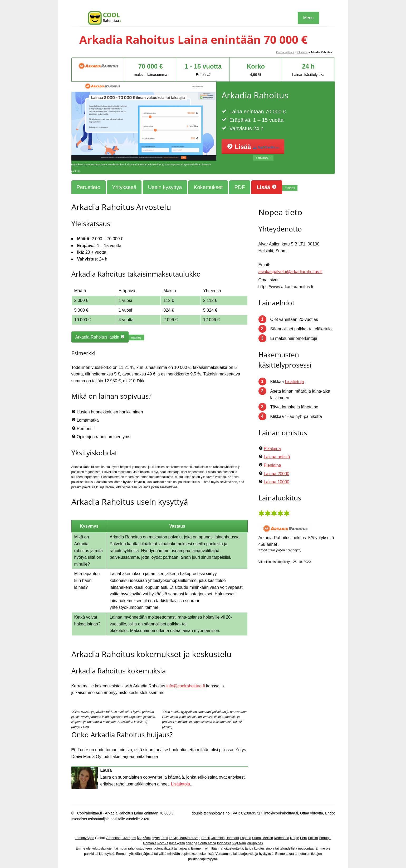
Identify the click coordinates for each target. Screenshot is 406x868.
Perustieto (89, 187)
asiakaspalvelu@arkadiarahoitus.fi (290, 272)
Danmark (232, 838)
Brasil (206, 838)
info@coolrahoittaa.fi (186, 686)
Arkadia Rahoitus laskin (100, 337)
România (150, 843)
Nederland (281, 838)
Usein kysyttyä (165, 187)
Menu (308, 18)
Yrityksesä (124, 187)
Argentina (114, 838)
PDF (240, 187)
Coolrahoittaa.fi (285, 52)
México (268, 838)
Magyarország (190, 838)
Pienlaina (272, 465)
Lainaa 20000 (277, 474)
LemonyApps (85, 838)
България (129, 838)
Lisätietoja (180, 784)
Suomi (257, 838)
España (246, 838)
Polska (313, 838)
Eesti (164, 838)
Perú (304, 838)
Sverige (192, 843)
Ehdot (329, 813)
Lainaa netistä (277, 457)
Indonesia (224, 843)
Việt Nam (239, 843)
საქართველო (148, 838)
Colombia (217, 838)
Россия (163, 843)
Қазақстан (177, 843)
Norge (295, 838)
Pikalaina (302, 52)
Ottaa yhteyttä (312, 813)
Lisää (253, 147)
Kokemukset (208, 187)
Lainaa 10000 (277, 482)
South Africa (207, 843)
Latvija (174, 838)
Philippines (255, 843)
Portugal (325, 838)
